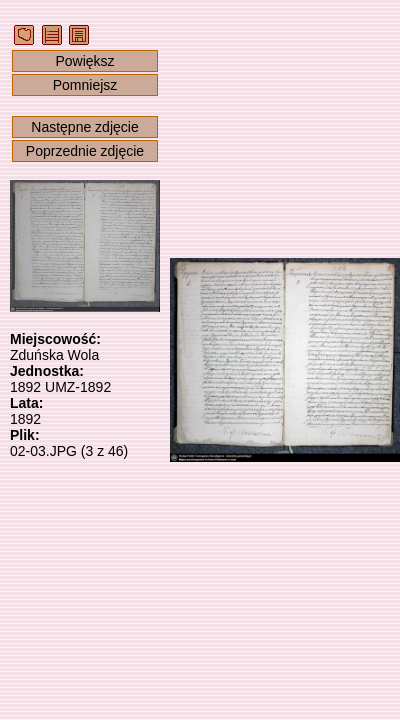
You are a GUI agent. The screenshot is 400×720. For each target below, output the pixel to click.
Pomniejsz (85, 85)
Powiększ (84, 61)
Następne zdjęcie (84, 127)
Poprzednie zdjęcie (85, 151)
